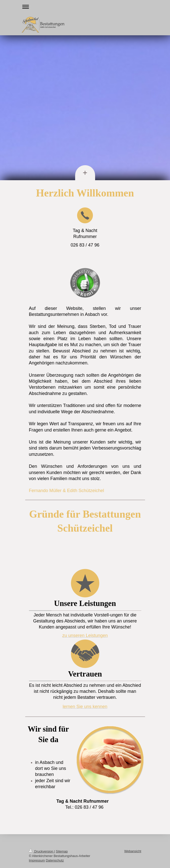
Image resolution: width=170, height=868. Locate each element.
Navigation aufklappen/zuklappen (85, 7)
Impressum (37, 860)
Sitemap (62, 851)
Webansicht (133, 851)
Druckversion (42, 851)
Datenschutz (55, 860)
